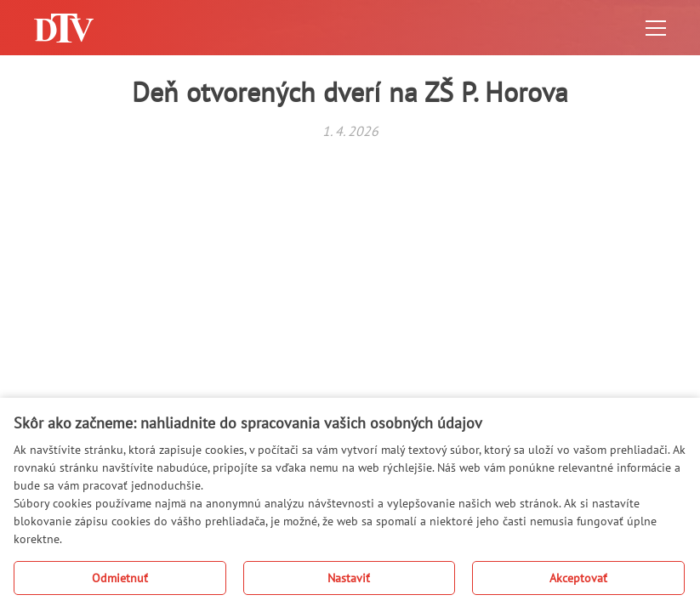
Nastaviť (349, 578)
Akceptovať (578, 578)
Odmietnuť (120, 578)
